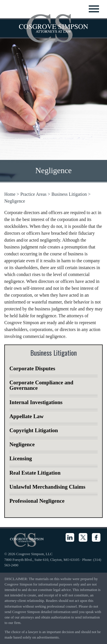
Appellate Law (27, 416)
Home (10, 194)
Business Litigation (69, 194)
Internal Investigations (36, 402)
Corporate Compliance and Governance (41, 385)
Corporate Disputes (32, 368)
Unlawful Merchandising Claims (47, 487)
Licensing (21, 458)
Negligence (15, 201)
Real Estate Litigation (35, 473)
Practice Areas (33, 194)
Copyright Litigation (34, 430)
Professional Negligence (37, 501)
